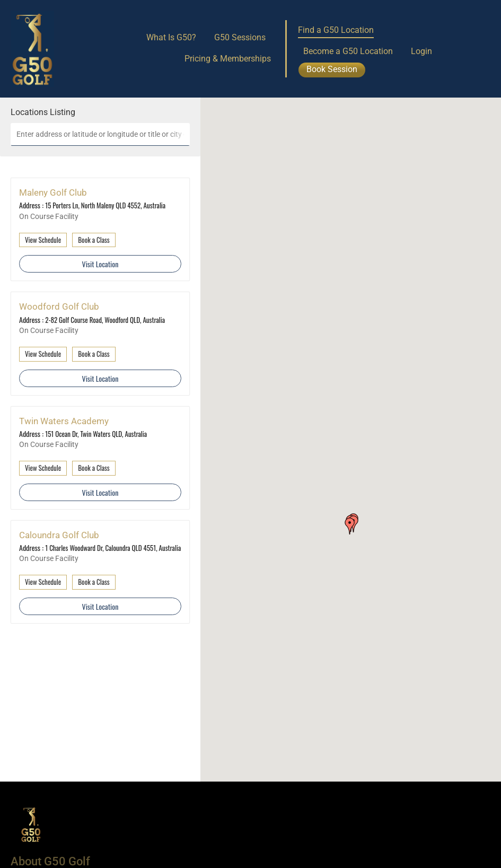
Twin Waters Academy (64, 421)
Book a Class (94, 240)
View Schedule (43, 240)
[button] (350, 526)
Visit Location (100, 264)
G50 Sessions (240, 37)
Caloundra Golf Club (59, 535)
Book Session (332, 69)
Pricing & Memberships (228, 59)
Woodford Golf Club (59, 306)
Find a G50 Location (336, 30)
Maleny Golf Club (53, 192)
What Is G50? (171, 37)
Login (421, 51)
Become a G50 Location (348, 51)
